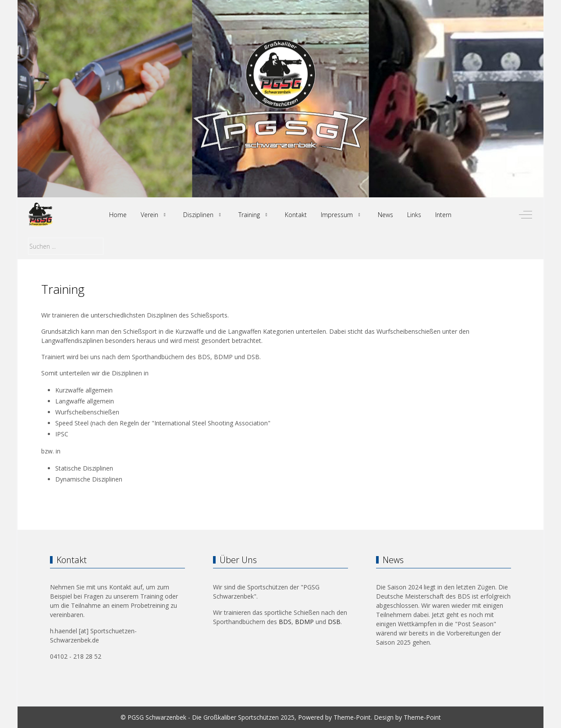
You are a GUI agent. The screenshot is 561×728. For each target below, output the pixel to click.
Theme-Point (352, 717)
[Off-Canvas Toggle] (525, 215)
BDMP (304, 622)
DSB (334, 622)
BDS (285, 622)
